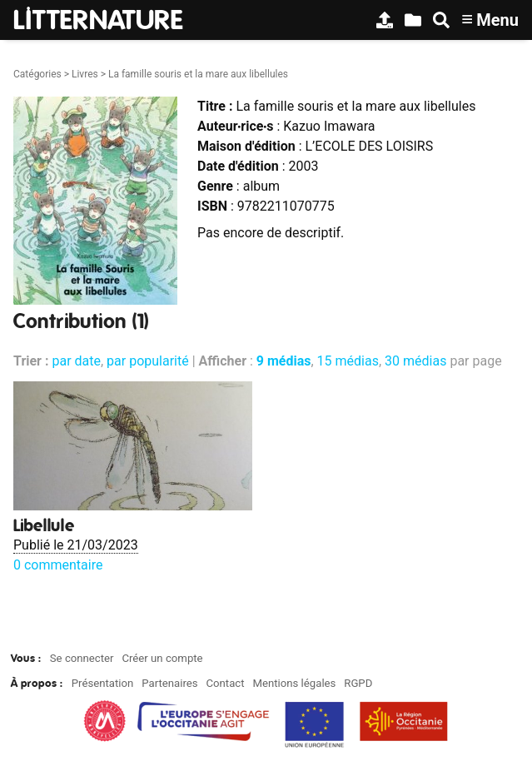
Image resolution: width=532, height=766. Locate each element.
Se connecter (82, 658)
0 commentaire (58, 565)
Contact (225, 683)
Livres (85, 74)
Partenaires (169, 683)
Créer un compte (162, 658)
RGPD (358, 683)
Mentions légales (294, 683)
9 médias (284, 361)
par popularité (148, 361)
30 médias (415, 361)
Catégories (37, 74)
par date (76, 361)
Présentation (103, 683)
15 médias (348, 361)
